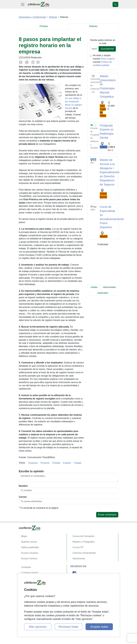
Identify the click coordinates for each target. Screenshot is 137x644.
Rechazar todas (68, 627)
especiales (103, 293)
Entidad (56, 463)
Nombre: (24, 486)
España (67, 463)
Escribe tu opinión (31, 471)
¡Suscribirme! (107, 49)
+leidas (94, 287)
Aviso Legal (107, 59)
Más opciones (38, 627)
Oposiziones (79, 558)
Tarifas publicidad (30, 547)
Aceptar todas (99, 627)
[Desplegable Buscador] (115, 4)
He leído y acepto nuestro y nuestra (104, 60)
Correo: (23, 497)
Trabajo (78, 463)
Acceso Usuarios (30, 553)
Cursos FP (78, 547)
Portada (44, 26)
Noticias (93, 26)
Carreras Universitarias (84, 553)
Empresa (33, 463)
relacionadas (109, 287)
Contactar (26, 567)
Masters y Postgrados (84, 542)
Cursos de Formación (83, 536)
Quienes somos (29, 542)
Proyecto (45, 463)
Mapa (24, 536)
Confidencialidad (30, 573)
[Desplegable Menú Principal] (23, 4)
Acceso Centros (29, 558)
